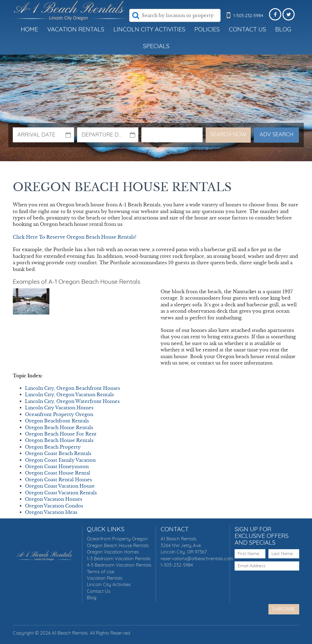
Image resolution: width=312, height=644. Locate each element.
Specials (156, 46)
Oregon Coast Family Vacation (60, 460)
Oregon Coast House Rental (58, 473)
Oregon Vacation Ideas (51, 512)
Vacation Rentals (76, 30)
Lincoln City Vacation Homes (59, 408)
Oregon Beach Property (53, 447)
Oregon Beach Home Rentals (59, 427)
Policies (207, 30)
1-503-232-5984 (177, 565)
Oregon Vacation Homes (54, 499)
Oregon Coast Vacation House (60, 486)
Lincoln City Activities (149, 30)
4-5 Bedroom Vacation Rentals (119, 565)
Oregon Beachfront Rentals (57, 421)
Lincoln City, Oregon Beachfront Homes (73, 388)
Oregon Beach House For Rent (61, 434)
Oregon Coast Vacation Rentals (61, 493)
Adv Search (277, 135)
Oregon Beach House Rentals (59, 440)
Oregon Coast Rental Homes (58, 480)
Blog (283, 30)
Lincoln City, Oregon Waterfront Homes (72, 401)
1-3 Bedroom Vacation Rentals (119, 559)
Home (29, 30)
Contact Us (247, 30)
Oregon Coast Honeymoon (57, 466)
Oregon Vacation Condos (54, 506)
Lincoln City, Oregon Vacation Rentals (69, 395)
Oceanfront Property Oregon (59, 414)
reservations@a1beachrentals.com (197, 559)
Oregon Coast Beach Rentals (58, 453)
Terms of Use (101, 572)
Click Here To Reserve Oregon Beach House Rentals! (75, 237)
